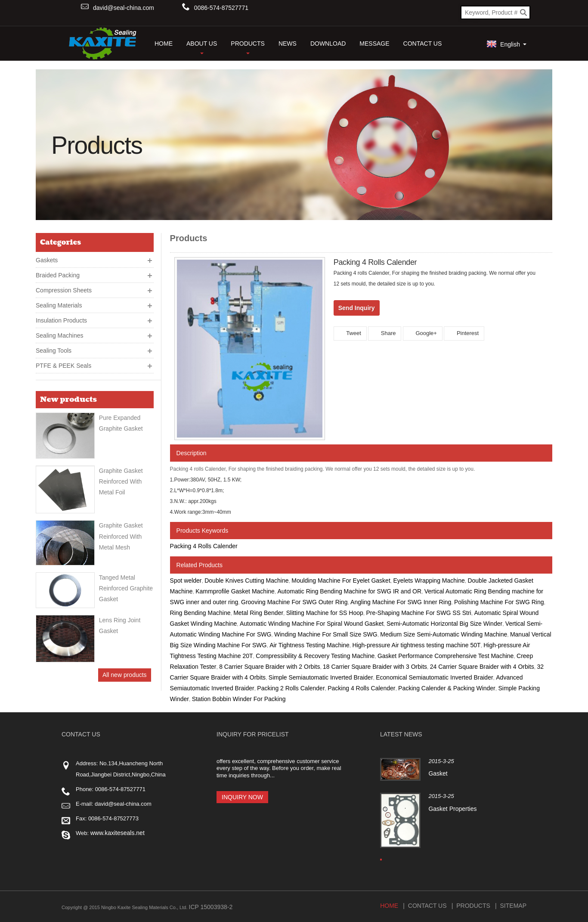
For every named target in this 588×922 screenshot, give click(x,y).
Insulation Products (61, 320)
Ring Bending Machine (200, 613)
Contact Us (423, 43)
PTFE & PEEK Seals (63, 366)
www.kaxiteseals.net (118, 833)
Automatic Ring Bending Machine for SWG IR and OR (350, 591)
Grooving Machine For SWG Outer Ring (294, 602)
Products (248, 47)
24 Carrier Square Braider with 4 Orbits (482, 667)
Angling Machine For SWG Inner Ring (401, 602)
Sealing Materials (59, 305)
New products (68, 399)
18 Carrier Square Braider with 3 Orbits (375, 667)
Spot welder (186, 581)
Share (385, 333)
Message (374, 43)
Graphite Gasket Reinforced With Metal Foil (121, 481)
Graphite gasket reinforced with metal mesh (121, 536)
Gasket (437, 773)
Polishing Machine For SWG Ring (499, 602)
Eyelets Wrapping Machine (429, 581)
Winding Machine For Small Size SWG (326, 634)
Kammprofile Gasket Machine (235, 591)
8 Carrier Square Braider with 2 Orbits (269, 667)
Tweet (350, 333)
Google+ (423, 333)
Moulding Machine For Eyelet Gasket (341, 581)
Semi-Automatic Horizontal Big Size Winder (444, 624)
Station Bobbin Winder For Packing (239, 699)
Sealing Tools (54, 351)
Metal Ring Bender (258, 613)
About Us (202, 47)
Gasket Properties (452, 809)
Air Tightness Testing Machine (309, 645)
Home (389, 904)
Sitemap (513, 904)
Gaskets (47, 260)
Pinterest (464, 333)
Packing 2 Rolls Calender (291, 688)
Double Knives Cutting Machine (246, 581)
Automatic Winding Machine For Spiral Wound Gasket (312, 624)
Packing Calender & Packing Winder (447, 688)
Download (328, 43)
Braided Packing (58, 275)
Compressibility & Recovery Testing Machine (315, 656)
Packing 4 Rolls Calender (204, 546)
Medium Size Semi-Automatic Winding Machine (444, 634)
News (288, 43)
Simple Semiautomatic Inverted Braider (321, 677)
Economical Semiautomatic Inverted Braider (434, 677)
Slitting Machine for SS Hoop (325, 613)
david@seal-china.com (124, 8)
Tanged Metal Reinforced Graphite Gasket (126, 588)
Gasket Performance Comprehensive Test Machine (446, 656)
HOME (164, 43)
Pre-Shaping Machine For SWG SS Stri (418, 613)
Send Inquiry (357, 308)
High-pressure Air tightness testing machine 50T (417, 645)
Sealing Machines (60, 335)
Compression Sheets (64, 290)
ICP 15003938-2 (211, 905)
